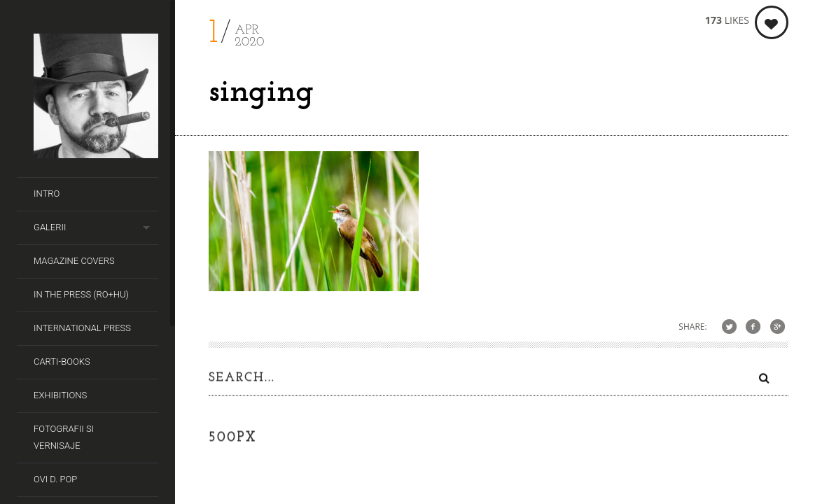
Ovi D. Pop (55, 479)
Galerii (50, 227)
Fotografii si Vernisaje (64, 437)
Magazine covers (74, 261)
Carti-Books (62, 362)
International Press (82, 328)
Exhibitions (60, 395)
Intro (47, 194)
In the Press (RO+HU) (81, 294)
